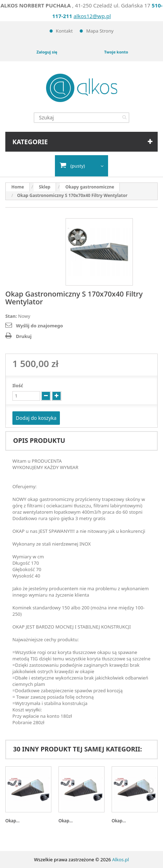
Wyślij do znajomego (40, 326)
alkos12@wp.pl (92, 16)
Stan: (11, 316)
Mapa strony (100, 31)
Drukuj (24, 336)
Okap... (12, 821)
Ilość (18, 385)
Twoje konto (116, 52)
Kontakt (64, 31)
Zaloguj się (47, 52)
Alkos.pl (120, 859)
